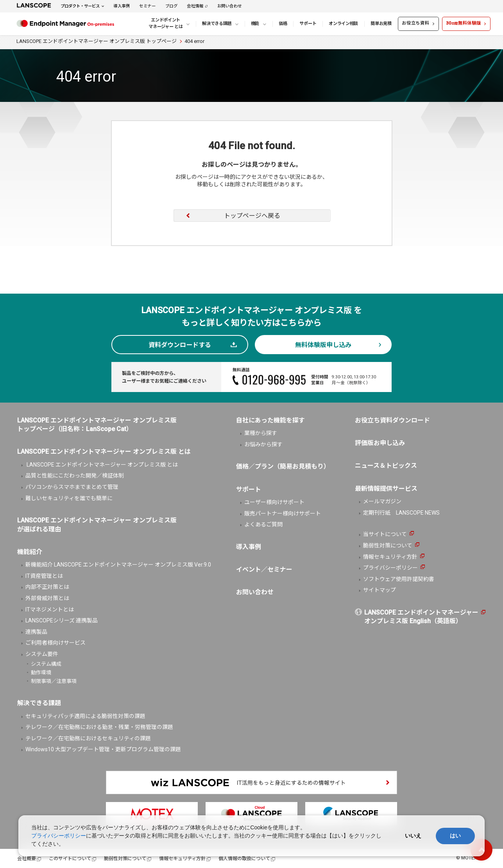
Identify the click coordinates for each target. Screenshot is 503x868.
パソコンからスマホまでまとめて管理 (72, 487)
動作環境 (41, 673)
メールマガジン (382, 501)
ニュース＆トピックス (386, 466)
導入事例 (122, 6)
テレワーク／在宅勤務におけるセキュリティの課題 (88, 738)
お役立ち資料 (415, 23)
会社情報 (195, 6)
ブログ (172, 6)
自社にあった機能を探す (270, 420)
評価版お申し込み (380, 443)
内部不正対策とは (47, 587)
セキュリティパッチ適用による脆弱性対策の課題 (85, 716)
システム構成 (46, 664)
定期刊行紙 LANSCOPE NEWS (401, 513)
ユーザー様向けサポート (274, 502)
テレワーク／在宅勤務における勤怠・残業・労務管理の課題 (99, 727)
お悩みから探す (263, 444)
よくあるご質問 (263, 524)
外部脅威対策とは (47, 598)
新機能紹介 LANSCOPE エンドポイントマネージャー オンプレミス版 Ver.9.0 (118, 565)
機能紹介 (30, 552)
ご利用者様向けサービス (55, 643)
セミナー (147, 6)
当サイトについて (385, 534)
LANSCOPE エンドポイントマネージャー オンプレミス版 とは (102, 465)
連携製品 (36, 632)
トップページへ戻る (252, 216)
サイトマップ (379, 590)
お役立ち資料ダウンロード (392, 420)
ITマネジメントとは (50, 610)
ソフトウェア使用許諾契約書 (399, 579)
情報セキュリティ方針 (390, 557)
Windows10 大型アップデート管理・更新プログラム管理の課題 (103, 749)
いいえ (413, 836)
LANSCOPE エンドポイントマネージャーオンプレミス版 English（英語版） (421, 617)
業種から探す (261, 433)
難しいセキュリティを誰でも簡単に (69, 498)
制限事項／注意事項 (54, 681)
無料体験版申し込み (323, 345)
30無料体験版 (463, 23)
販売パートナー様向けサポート (283, 513)
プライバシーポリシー (390, 568)
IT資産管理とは (44, 576)
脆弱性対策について (388, 545)
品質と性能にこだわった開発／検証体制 (75, 476)
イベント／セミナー (264, 569)
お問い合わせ (230, 6)
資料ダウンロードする (180, 345)
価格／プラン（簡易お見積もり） (283, 466)
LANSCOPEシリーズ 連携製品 (62, 620)
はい (455, 836)
